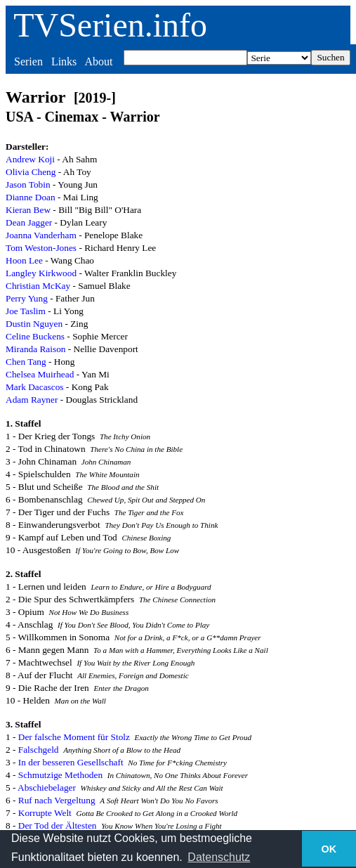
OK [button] (329, 849)
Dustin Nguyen (34, 324)
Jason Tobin (28, 184)
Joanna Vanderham (41, 235)
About (98, 61)
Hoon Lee (24, 260)
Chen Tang (26, 362)
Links (64, 61)
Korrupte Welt (45, 813)
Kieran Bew (28, 210)
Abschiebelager (47, 788)
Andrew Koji (30, 159)
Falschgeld (39, 750)
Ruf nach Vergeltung (57, 800)
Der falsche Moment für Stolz (74, 737)
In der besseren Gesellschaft (71, 762)
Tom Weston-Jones (41, 248)
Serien (28, 61)
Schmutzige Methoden (60, 775)
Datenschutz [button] (219, 857)
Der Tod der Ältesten (58, 825)
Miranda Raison (36, 349)
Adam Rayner (32, 400)
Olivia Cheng (31, 172)
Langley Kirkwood (41, 273)
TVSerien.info (110, 25)
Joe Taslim (26, 311)
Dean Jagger (29, 222)
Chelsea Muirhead (40, 374)
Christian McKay (38, 286)
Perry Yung (27, 298)
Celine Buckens (35, 336)
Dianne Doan (31, 197)
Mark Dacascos (35, 387)
